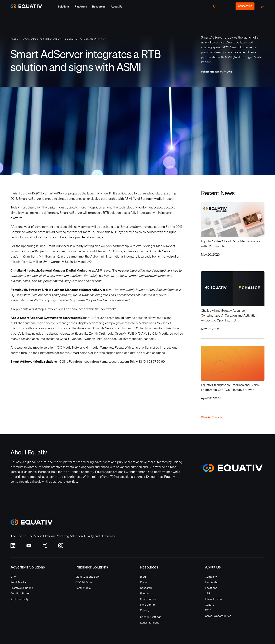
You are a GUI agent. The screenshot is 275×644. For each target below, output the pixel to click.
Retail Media (18, 582)
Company (211, 577)
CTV (13, 577)
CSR (208, 593)
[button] (64, 6)
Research (146, 588)
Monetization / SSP (87, 577)
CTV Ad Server (85, 582)
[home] (28, 6)
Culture (210, 605)
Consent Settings (151, 617)
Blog (143, 577)
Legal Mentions (150, 622)
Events (144, 593)
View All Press (211, 417)
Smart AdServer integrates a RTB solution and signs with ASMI (65, 39)
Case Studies (148, 599)
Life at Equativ (214, 599)
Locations (211, 588)
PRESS (14, 39)
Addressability (19, 599)
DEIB (208, 610)
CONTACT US (245, 6)
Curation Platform (21, 593)
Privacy (145, 610)
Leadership (212, 582)
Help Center (148, 605)
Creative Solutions (22, 588)
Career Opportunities (218, 616)
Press (144, 582)
